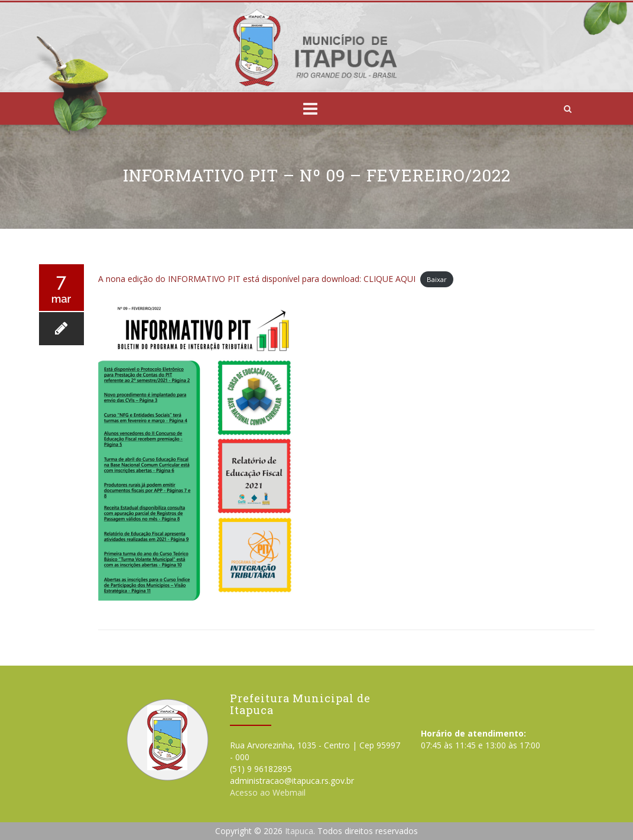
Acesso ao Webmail (268, 792)
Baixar (437, 279)
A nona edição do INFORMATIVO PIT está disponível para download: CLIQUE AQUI (257, 279)
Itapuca (299, 831)
